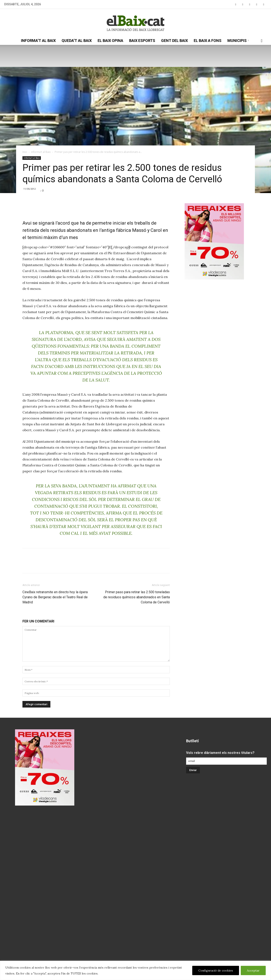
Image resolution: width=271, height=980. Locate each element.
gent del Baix (174, 41)
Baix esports (142, 41)
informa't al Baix (41, 152)
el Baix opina (110, 41)
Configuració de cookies (216, 970)
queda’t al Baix (77, 41)
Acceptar (253, 970)
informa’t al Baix (38, 41)
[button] (262, 41)
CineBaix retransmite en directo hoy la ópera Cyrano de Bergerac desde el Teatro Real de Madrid (55, 597)
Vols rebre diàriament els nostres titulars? (220, 753)
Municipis (238, 41)
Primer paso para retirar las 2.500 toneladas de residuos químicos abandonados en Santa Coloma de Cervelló (137, 597)
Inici (25, 152)
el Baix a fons (208, 41)
